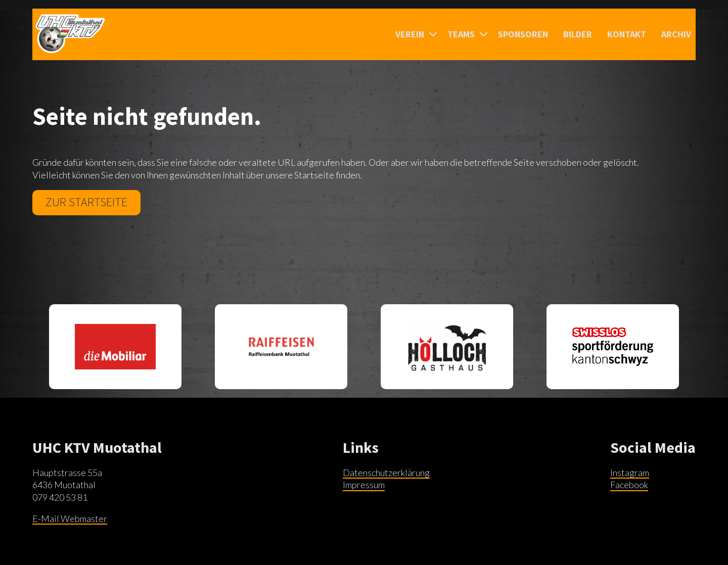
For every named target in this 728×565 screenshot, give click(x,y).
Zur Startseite (86, 202)
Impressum (364, 485)
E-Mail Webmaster (70, 519)
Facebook (629, 485)
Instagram (630, 473)
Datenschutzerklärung (386, 473)
